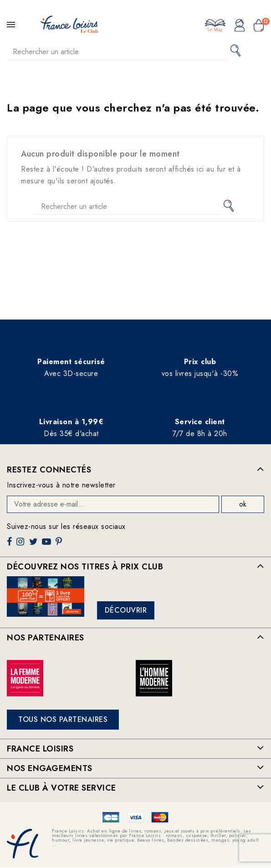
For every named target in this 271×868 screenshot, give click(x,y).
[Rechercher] (118, 52)
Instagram (21, 545)
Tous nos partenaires (63, 719)
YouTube (47, 545)
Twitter (34, 545)
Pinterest (60, 545)
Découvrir (126, 610)
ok (243, 504)
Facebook (10, 545)
